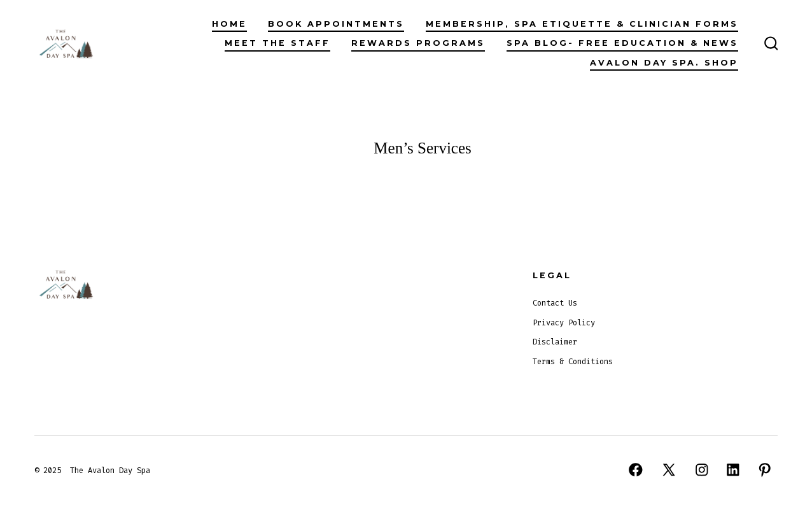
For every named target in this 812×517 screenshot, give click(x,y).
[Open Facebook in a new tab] (636, 470)
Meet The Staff (277, 43)
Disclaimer (555, 342)
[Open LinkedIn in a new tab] (733, 470)
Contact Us (555, 303)
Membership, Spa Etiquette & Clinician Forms (582, 24)
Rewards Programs (418, 43)
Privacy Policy (564, 323)
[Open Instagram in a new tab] (702, 470)
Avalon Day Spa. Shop (664, 63)
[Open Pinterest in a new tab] (765, 470)
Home (229, 24)
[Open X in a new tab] (669, 470)
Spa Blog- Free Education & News (622, 43)
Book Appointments (336, 24)
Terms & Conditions (573, 362)
